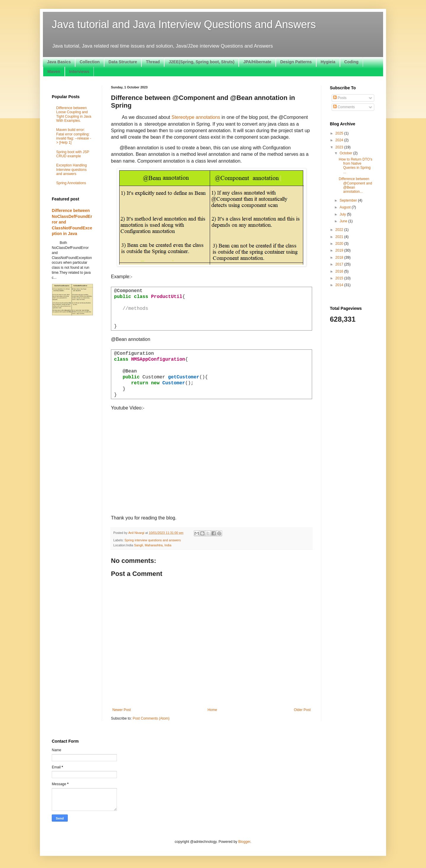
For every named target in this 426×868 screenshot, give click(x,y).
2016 (340, 271)
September (349, 200)
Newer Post (122, 710)
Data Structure (123, 62)
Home (212, 710)
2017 (340, 264)
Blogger (244, 842)
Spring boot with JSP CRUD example (73, 154)
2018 (340, 258)
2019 (340, 250)
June (344, 221)
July (343, 214)
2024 (340, 140)
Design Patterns (296, 62)
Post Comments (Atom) (151, 718)
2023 (340, 147)
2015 (340, 278)
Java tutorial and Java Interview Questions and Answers (184, 24)
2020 (340, 244)
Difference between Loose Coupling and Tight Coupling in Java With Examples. (74, 114)
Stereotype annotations (196, 117)
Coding (351, 62)
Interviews (79, 72)
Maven (54, 72)
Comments (344, 107)
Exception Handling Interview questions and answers (71, 170)
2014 (340, 285)
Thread (153, 62)
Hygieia (328, 62)
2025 (340, 133)
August (346, 207)
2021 (340, 237)
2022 (340, 230)
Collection (90, 62)
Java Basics (59, 62)
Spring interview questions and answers (153, 540)
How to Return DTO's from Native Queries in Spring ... (355, 166)
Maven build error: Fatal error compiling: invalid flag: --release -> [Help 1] (74, 136)
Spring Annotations (71, 183)
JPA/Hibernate (257, 62)
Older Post (302, 710)
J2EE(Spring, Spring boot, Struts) (201, 62)
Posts (340, 98)
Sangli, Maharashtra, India (153, 545)
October (346, 153)
